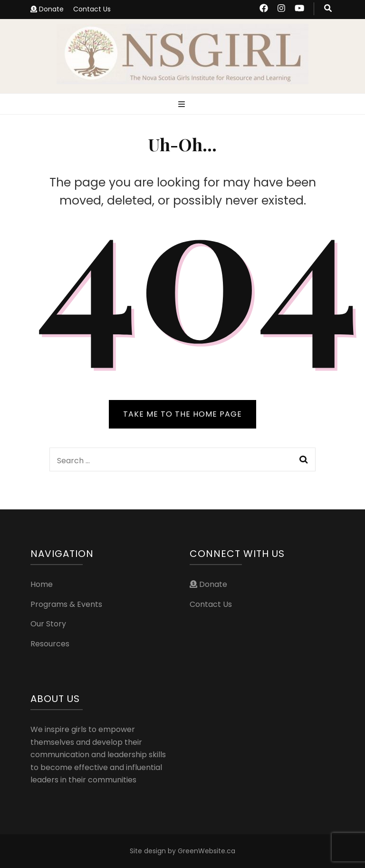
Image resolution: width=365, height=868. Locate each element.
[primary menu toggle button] (183, 105)
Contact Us (92, 9)
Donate (47, 9)
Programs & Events (66, 604)
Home (42, 584)
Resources (50, 644)
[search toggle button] (328, 9)
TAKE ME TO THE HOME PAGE (182, 414)
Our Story (48, 624)
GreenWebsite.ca (207, 851)
